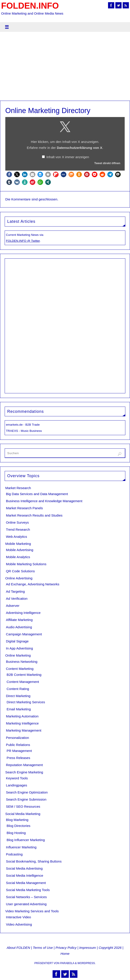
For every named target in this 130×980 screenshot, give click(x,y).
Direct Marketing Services (26, 702)
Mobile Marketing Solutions (26, 564)
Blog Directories (19, 826)
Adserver (13, 606)
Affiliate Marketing (19, 620)
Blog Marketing (17, 820)
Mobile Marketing (18, 544)
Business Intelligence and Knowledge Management (44, 501)
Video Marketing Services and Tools (32, 911)
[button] (9, 174)
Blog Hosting (16, 833)
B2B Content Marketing (24, 675)
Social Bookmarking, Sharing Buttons (34, 861)
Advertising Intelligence (23, 613)
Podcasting (14, 854)
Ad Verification (17, 599)
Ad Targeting (15, 591)
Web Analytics (17, 537)
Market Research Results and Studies (34, 515)
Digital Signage (17, 641)
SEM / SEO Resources (23, 806)
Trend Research (18, 529)
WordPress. (87, 963)
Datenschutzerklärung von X (80, 148)
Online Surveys (17, 522)
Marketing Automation (22, 716)
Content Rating (18, 689)
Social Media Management (26, 883)
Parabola (67, 963)
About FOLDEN (18, 948)
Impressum (88, 948)
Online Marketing (18, 655)
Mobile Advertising (20, 550)
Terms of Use (43, 948)
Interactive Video (19, 917)
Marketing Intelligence (22, 723)
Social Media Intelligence (25, 875)
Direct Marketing (18, 696)
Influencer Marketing (21, 847)
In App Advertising (20, 648)
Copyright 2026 (110, 948)
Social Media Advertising (24, 868)
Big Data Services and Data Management (37, 494)
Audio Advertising (19, 627)
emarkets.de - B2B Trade (23, 425)
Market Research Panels (24, 508)
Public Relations (18, 745)
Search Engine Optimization (27, 792)
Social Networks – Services (26, 897)
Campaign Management (24, 634)
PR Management (19, 751)
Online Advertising (19, 578)
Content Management (23, 682)
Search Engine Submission (26, 799)
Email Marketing (19, 709)
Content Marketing (20, 669)
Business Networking (22, 662)
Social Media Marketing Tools (28, 890)
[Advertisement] (65, 67)
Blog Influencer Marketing (26, 840)
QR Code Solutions (20, 571)
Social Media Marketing (23, 814)
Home (65, 954)
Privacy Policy (66, 948)
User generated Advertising (26, 904)
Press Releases (18, 758)
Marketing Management (24, 730)
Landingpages (17, 785)
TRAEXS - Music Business (24, 431)
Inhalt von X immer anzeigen (68, 157)
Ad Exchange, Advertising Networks (33, 584)
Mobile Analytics (18, 557)
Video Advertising (19, 924)
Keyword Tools (17, 778)
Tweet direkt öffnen (107, 163)
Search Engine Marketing (24, 772)
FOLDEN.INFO (30, 6)
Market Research (18, 488)
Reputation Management (24, 765)
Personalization (18, 738)
